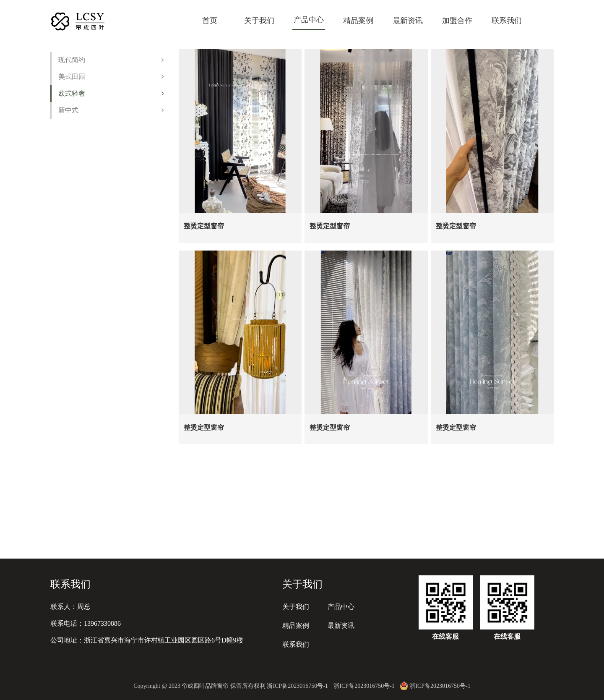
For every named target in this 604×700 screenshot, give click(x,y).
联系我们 (507, 21)
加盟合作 (457, 21)
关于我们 (259, 21)
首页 (210, 21)
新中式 (111, 110)
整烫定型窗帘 (204, 222)
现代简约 (111, 60)
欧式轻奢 (111, 93)
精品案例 (358, 21)
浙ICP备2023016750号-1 (364, 686)
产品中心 (309, 20)
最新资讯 (408, 21)
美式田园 (111, 77)
